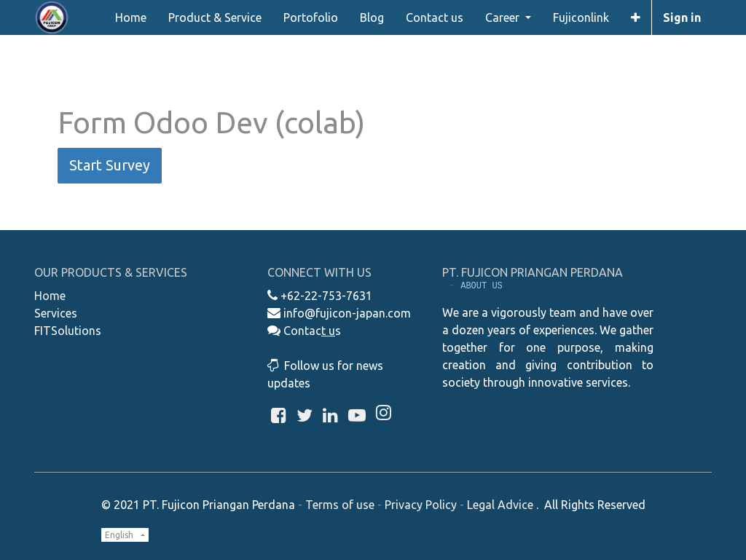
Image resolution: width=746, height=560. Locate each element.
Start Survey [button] (110, 165)
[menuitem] (131, 17)
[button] (636, 17)
